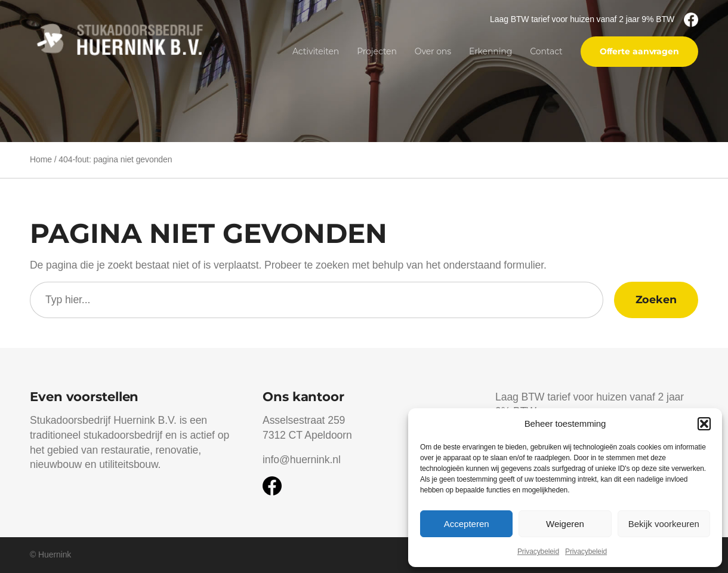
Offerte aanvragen (639, 51)
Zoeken (656, 299)
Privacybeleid (538, 552)
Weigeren (565, 524)
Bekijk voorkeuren (664, 524)
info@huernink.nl (302, 460)
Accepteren (467, 524)
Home (41, 159)
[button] (704, 424)
